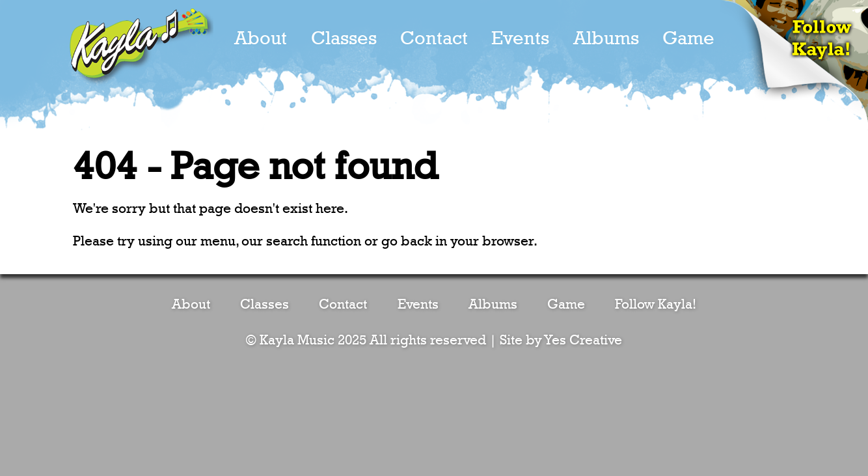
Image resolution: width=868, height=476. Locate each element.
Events (520, 39)
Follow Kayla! (656, 305)
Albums (606, 39)
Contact (434, 39)
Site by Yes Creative (561, 341)
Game (688, 39)
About (261, 39)
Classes (344, 39)
